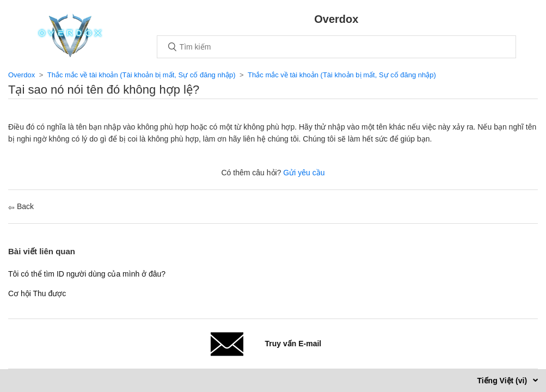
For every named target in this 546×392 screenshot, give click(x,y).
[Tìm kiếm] (336, 47)
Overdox (22, 75)
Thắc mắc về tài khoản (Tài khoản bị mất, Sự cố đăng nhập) (142, 75)
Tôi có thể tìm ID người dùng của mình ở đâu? (87, 274)
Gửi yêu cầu (304, 173)
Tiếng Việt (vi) (503, 381)
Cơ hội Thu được (37, 293)
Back (21, 206)
